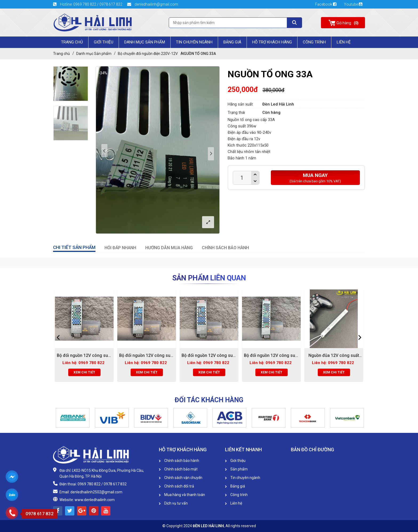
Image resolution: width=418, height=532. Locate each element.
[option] (71, 84)
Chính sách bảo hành (179, 461)
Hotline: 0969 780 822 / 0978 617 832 (88, 4)
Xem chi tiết (84, 372)
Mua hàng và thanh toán (182, 495)
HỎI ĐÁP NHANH (120, 248)
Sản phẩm (236, 469)
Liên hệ (234, 503)
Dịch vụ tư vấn (173, 503)
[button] (56, 418)
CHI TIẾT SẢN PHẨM (74, 247)
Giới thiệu (235, 461)
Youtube (353, 4)
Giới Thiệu (104, 42)
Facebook (327, 4)
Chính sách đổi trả (176, 486)
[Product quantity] (242, 178)
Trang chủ (72, 42)
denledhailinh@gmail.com (153, 4)
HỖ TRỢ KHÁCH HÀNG (272, 42)
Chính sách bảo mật (178, 469)
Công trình (314, 42)
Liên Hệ (344, 42)
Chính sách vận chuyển (181, 478)
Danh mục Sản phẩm (145, 42)
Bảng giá (232, 42)
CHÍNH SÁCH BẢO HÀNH (225, 248)
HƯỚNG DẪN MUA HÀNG (169, 248)
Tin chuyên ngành (194, 42)
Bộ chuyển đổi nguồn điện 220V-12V (148, 54)
